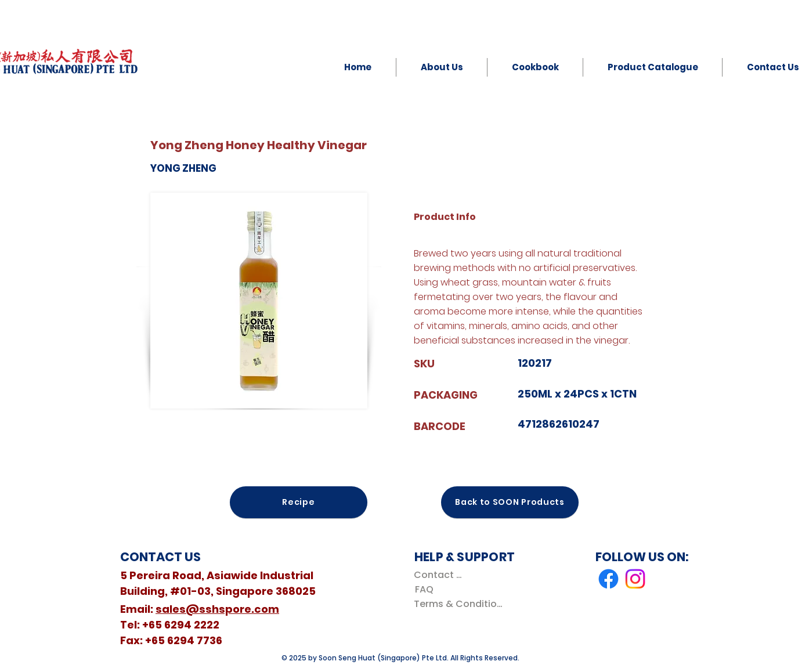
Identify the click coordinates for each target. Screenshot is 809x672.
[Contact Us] (440, 575)
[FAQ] (424, 589)
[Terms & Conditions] (461, 604)
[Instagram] (635, 579)
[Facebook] (608, 579)
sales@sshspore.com (217, 609)
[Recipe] (299, 502)
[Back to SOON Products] (510, 502)
